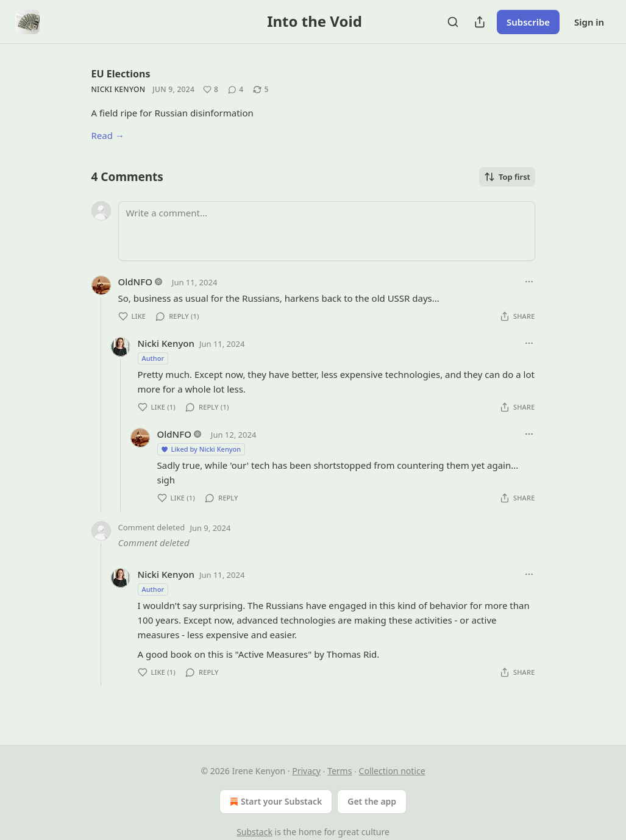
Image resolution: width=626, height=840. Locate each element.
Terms (340, 771)
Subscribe (528, 22)
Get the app (372, 801)
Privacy (306, 771)
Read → (108, 135)
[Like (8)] (211, 90)
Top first (507, 177)
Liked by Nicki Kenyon (201, 449)
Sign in (589, 22)
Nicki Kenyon (119, 89)
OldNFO (135, 282)
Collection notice (392, 771)
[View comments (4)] (236, 90)
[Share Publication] (480, 22)
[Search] (453, 22)
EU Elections (121, 74)
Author (153, 358)
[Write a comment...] (327, 231)
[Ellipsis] (529, 282)
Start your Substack (275, 802)
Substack (254, 832)
